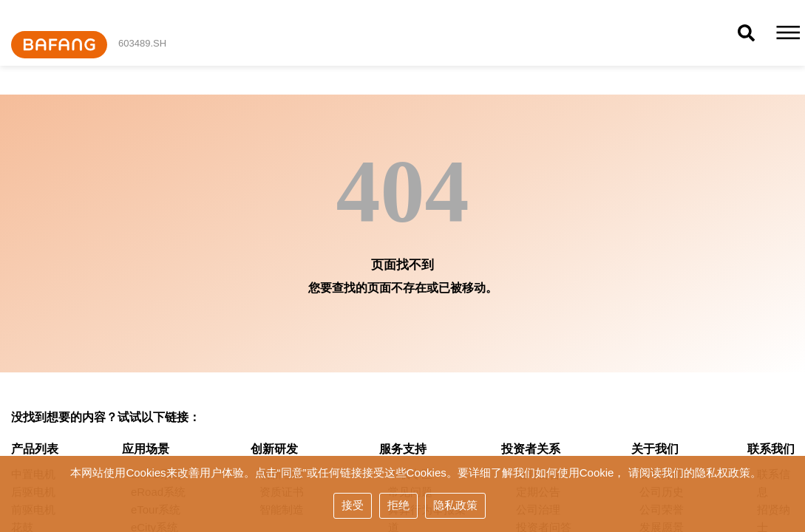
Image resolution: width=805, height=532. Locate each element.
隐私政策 (455, 505)
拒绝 (398, 505)
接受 (353, 505)
